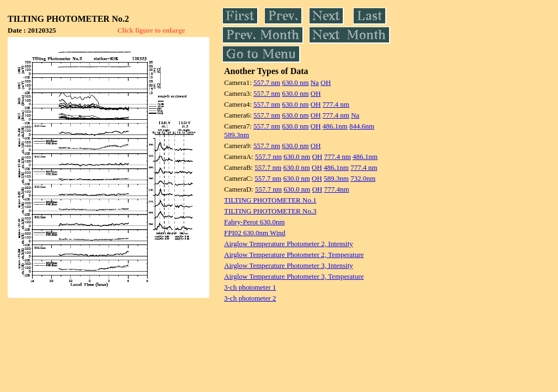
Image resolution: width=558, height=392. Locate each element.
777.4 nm (336, 104)
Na (315, 82)
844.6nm (362, 126)
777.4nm (337, 189)
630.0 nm (295, 82)
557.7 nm (267, 82)
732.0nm (363, 178)
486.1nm (335, 126)
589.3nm (236, 135)
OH (326, 82)
